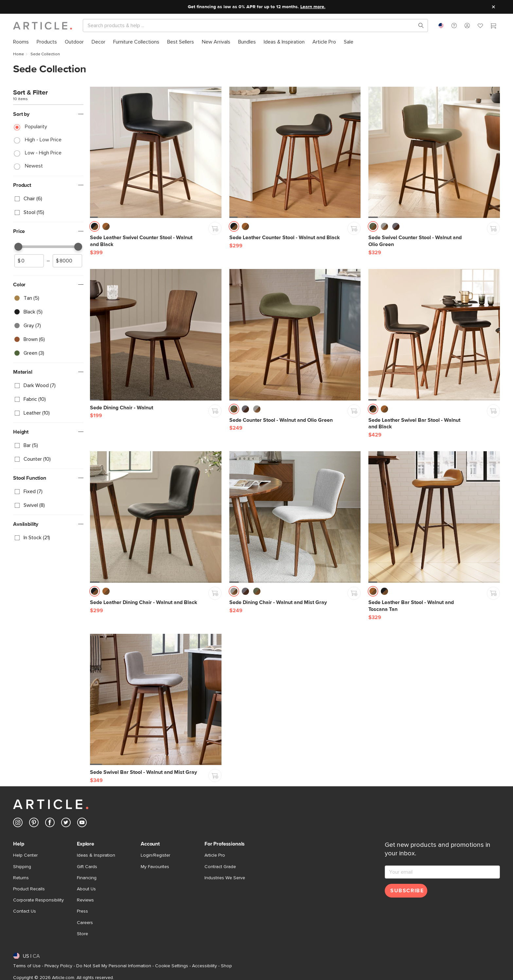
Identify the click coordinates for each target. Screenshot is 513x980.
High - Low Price (43, 140)
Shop (226, 966)
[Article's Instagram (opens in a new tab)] (18, 824)
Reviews (85, 900)
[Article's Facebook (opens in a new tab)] (50, 824)
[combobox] (441, 26)
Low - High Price (43, 153)
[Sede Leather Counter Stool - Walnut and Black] (295, 152)
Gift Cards (87, 867)
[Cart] (493, 27)
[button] (454, 26)
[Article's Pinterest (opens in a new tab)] (34, 824)
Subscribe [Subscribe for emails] (407, 891)
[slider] (18, 247)
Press (82, 911)
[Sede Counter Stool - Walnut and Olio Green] (295, 335)
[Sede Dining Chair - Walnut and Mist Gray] (295, 517)
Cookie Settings (172, 966)
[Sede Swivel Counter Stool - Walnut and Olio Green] (434, 152)
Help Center (25, 855)
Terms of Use (27, 966)
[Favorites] (480, 27)
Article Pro (215, 855)
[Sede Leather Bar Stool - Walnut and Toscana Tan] (434, 517)
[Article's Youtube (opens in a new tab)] (82, 824)
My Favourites (155, 867)
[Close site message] (493, 7)
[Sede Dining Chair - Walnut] (156, 335)
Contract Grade (220, 867)
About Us (86, 889)
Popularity (36, 127)
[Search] (250, 26)
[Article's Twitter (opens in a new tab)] (66, 824)
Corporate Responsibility (38, 900)
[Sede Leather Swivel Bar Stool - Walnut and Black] (434, 335)
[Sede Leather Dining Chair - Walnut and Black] (156, 517)
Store (82, 934)
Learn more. (313, 7)
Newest (34, 166)
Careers (85, 923)
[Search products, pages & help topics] (418, 26)
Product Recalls (29, 889)
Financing (87, 878)
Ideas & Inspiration (96, 855)
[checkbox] (48, 199)
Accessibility (204, 966)
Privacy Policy (58, 966)
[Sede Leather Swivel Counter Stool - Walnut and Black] (156, 152)
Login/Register (155, 855)
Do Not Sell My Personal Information (114, 966)
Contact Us (25, 911)
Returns (21, 878)
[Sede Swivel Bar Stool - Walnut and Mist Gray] (156, 700)
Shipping (22, 867)
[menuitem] (21, 42)
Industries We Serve (225, 878)
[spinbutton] (29, 261)
